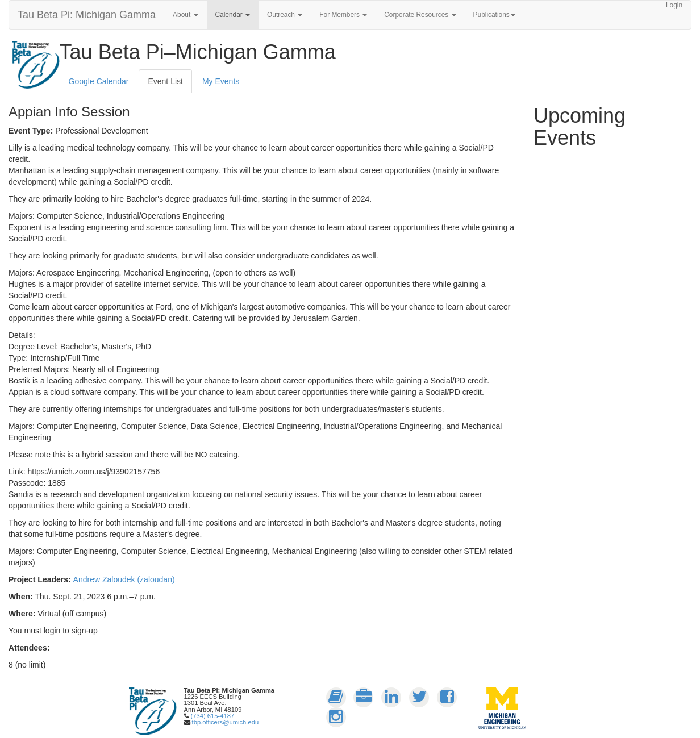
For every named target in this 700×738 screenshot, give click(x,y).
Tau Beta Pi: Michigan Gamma (87, 15)
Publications (494, 15)
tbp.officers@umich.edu (226, 722)
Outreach (285, 15)
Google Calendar (99, 81)
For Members (343, 15)
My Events (221, 81)
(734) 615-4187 (213, 716)
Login (674, 5)
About (185, 15)
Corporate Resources (420, 15)
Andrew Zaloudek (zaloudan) (124, 579)
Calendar (233, 15)
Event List (165, 81)
